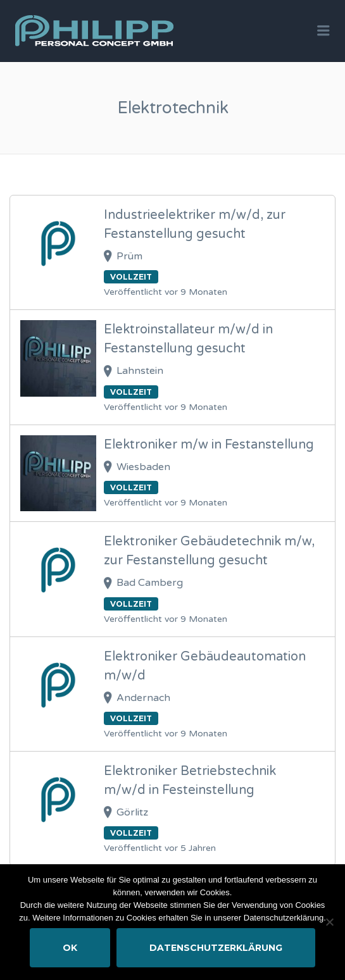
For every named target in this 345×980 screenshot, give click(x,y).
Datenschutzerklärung (216, 948)
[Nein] (329, 922)
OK (70, 948)
